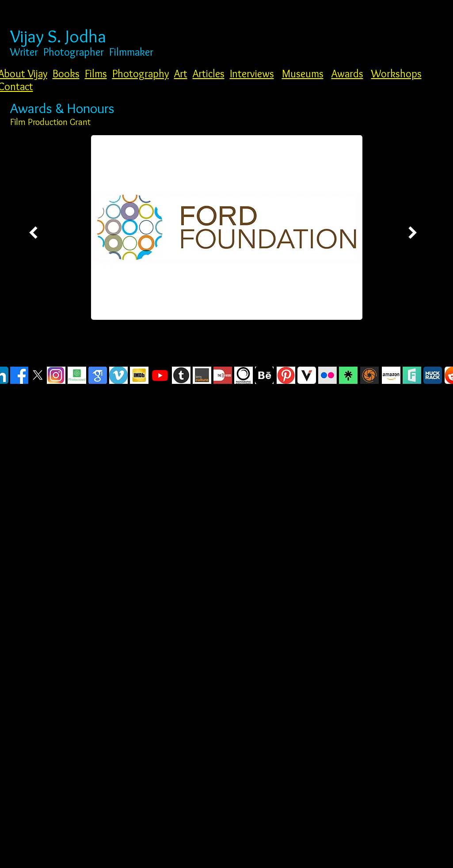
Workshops (396, 74)
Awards (347, 74)
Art (181, 74)
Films (96, 74)
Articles (209, 74)
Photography (141, 74)
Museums (303, 74)
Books (66, 74)
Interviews (252, 74)
